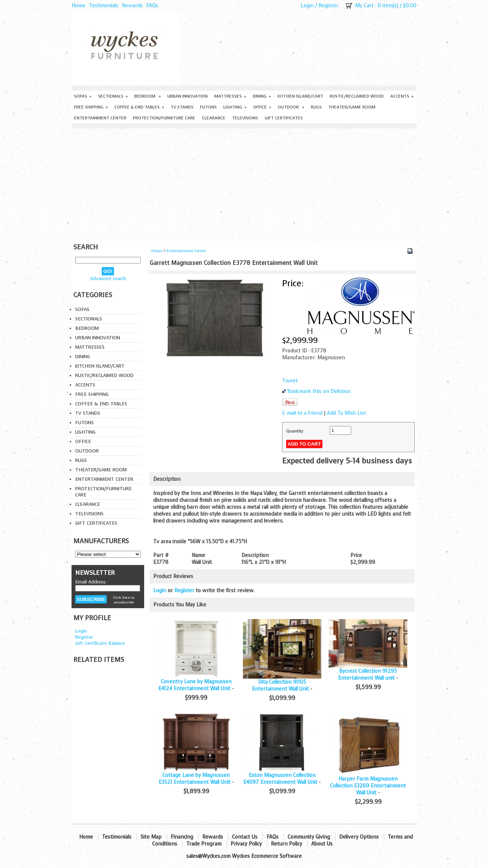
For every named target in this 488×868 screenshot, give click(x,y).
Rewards (132, 6)
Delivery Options (359, 837)
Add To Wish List (346, 413)
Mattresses (230, 96)
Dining (262, 96)
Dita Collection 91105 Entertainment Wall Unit (280, 685)
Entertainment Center (100, 118)
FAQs (152, 6)
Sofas (83, 96)
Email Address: (91, 582)
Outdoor (291, 107)
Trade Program (204, 844)
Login (307, 6)
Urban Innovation (188, 96)
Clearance (214, 118)
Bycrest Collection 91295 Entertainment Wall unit (367, 675)
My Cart (364, 6)
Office (262, 107)
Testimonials (104, 6)
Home (78, 6)
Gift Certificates (284, 118)
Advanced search (108, 279)
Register (328, 6)
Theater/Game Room (352, 107)
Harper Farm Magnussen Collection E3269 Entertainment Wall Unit (368, 786)
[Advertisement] (244, 183)
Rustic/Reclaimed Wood (357, 96)
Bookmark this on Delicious (319, 391)
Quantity (295, 431)
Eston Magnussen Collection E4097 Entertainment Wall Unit (280, 779)
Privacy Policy (246, 844)
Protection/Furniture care (164, 118)
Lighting (235, 107)
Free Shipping (91, 107)
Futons (208, 107)
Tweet (290, 381)
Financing (182, 837)
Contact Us (245, 837)
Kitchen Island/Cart (300, 96)
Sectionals (113, 96)
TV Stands (182, 107)
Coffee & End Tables (139, 107)
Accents (402, 96)
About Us (322, 844)
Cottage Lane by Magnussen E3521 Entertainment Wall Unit (195, 779)
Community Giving (309, 837)
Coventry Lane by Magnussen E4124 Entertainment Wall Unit (195, 685)
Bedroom (148, 96)
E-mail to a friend (302, 413)
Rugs (316, 107)
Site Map (151, 837)
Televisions (245, 118)
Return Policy (286, 844)
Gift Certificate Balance (100, 643)
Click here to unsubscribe (124, 600)
